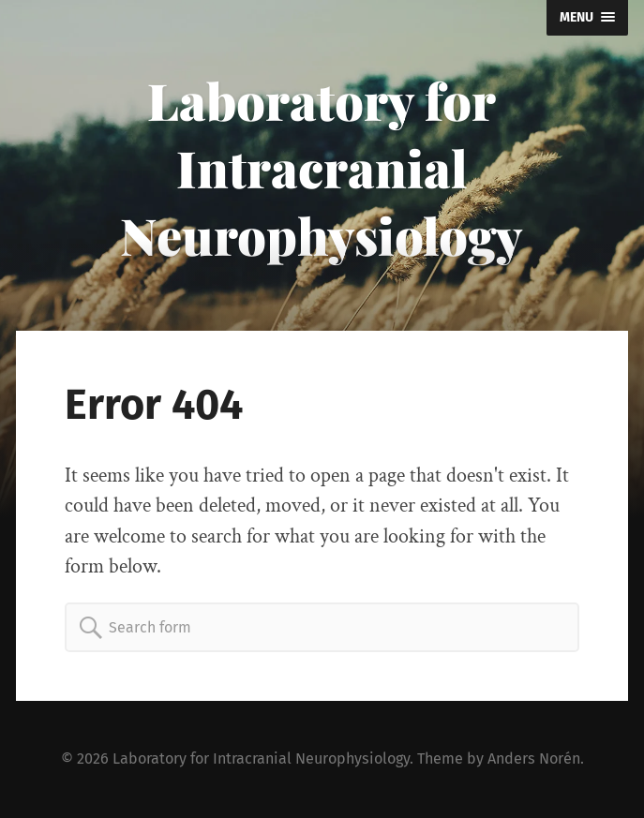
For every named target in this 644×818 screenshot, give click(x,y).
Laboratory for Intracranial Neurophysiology (322, 168)
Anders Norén (534, 759)
